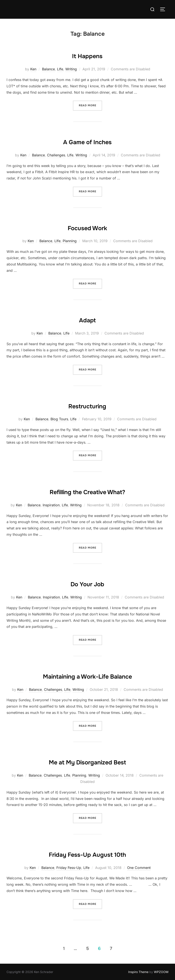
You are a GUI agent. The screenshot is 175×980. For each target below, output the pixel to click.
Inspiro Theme (138, 972)
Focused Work (87, 227)
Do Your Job (87, 583)
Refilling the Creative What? (87, 491)
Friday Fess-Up (69, 868)
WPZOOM (161, 972)
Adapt (87, 319)
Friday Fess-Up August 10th (87, 854)
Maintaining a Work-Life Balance (87, 676)
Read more (90, 105)
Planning (70, 241)
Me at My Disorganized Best (87, 761)
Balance (48, 69)
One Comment (139, 868)
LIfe (60, 69)
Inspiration (51, 505)
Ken (33, 69)
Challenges (56, 155)
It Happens (87, 55)
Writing (71, 69)
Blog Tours (59, 419)
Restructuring (87, 405)
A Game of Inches (87, 141)
